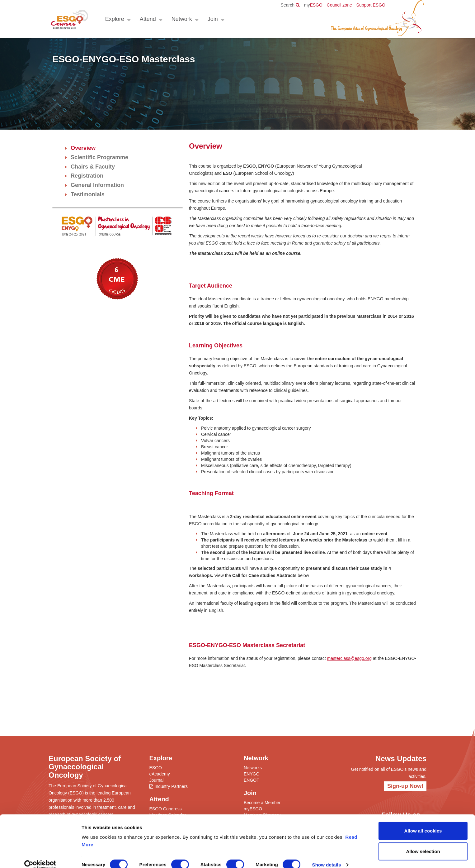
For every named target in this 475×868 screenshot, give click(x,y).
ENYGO (252, 774)
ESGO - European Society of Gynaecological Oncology (69, 19)
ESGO (313, 5)
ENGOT (252, 780)
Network (181, 19)
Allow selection (423, 842)
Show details (327, 856)
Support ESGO (371, 5)
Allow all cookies (423, 822)
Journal (157, 780)
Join (212, 19)
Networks (253, 768)
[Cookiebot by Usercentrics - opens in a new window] (40, 856)
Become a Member (262, 803)
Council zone (339, 5)
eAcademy (160, 774)
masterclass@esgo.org (349, 658)
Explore (114, 19)
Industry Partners (171, 786)
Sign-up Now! (405, 786)
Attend (148, 19)
